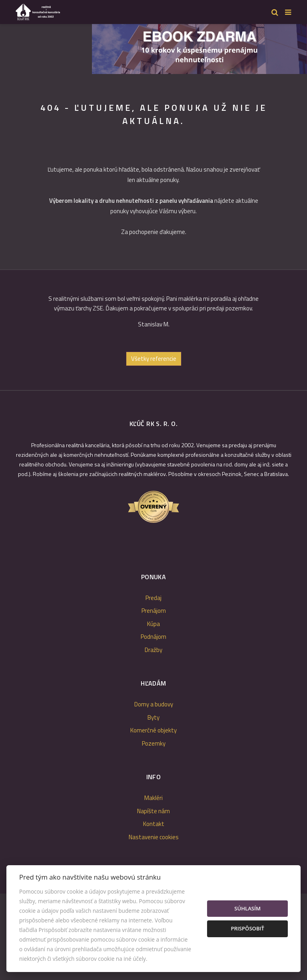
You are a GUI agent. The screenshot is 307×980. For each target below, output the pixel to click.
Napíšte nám (153, 811)
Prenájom (154, 611)
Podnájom (153, 637)
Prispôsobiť (247, 928)
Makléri (153, 798)
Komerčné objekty (153, 730)
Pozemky (154, 743)
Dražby (153, 650)
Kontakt (154, 824)
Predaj (153, 598)
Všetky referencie (154, 359)
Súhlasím (247, 908)
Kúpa (153, 624)
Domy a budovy (154, 704)
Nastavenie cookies (154, 837)
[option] (153, 315)
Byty (153, 717)
